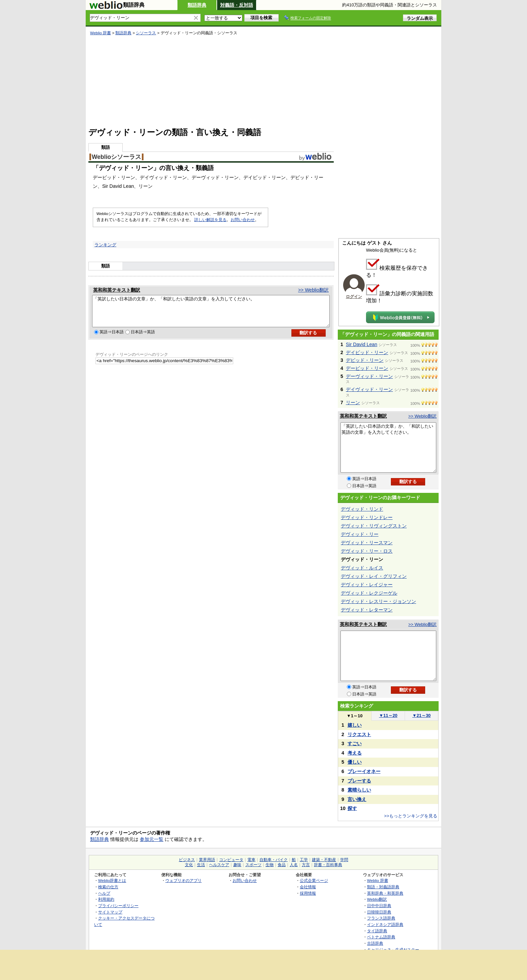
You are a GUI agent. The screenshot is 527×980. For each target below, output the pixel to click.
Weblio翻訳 (377, 899)
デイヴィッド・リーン (369, 389)
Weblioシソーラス (116, 157)
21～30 (422, 715)
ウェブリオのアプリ (184, 880)
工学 (304, 860)
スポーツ (253, 865)
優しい (355, 762)
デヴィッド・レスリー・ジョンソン (378, 601)
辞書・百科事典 (328, 865)
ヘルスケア (219, 865)
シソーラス (146, 33)
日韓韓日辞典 (379, 912)
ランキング (105, 245)
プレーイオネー (364, 771)
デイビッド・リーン (367, 352)
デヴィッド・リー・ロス (367, 551)
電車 (251, 860)
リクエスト (359, 734)
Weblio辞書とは (112, 880)
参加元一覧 (152, 839)
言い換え (357, 799)
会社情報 (308, 887)
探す (352, 808)
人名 (294, 865)
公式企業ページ (314, 880)
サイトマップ (110, 912)
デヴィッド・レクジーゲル (369, 593)
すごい (355, 743)
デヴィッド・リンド (362, 509)
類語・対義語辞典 (383, 887)
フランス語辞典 (381, 918)
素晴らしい (359, 790)
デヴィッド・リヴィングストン (374, 526)
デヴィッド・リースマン (367, 543)
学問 (344, 860)
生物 (270, 865)
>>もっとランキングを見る (411, 816)
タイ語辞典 (377, 931)
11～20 (388, 715)
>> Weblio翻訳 (313, 290)
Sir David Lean (361, 344)
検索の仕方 (108, 887)
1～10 (354, 716)
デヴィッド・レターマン (367, 610)
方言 (306, 865)
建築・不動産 (324, 860)
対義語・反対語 (237, 5)
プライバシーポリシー (118, 906)
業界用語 (207, 860)
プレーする (359, 781)
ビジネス (187, 860)
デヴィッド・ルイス (362, 568)
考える (355, 753)
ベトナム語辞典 (381, 937)
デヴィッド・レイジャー (367, 585)
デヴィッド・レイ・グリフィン (374, 576)
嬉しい (355, 725)
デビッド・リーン (365, 360)
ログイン (354, 297)
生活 (201, 865)
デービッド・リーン (367, 368)
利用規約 (106, 899)
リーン (353, 402)
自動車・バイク (274, 860)
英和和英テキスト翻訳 (117, 290)
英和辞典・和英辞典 (385, 893)
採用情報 (308, 893)
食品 (282, 865)
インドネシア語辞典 (385, 924)
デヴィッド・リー (360, 534)
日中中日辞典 (379, 906)
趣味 (237, 865)
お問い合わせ (243, 220)
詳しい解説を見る (210, 220)
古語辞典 (375, 943)
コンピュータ (231, 860)
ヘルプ (104, 893)
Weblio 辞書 (100, 33)
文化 (189, 865)
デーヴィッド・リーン (369, 376)
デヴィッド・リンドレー (367, 517)
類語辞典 (197, 5)
